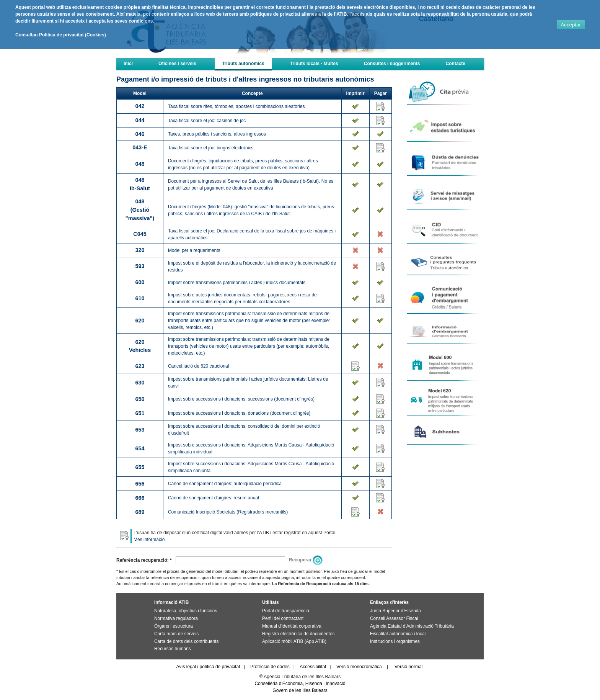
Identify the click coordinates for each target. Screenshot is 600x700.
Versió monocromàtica (359, 667)
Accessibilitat (313, 667)
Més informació (149, 540)
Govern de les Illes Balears (300, 690)
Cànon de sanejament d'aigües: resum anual (214, 498)
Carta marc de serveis (176, 634)
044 (140, 120)
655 (140, 467)
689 (140, 512)
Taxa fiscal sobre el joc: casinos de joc (207, 121)
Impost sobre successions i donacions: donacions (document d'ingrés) (239, 413)
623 (140, 366)
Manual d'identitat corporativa (292, 626)
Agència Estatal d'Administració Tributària (412, 626)
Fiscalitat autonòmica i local (398, 634)
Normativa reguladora (176, 618)
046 (140, 134)
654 (140, 448)
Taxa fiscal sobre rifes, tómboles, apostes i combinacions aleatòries (236, 106)
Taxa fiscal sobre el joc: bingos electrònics (211, 148)
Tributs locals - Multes (314, 64)
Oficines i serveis (177, 64)
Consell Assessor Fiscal (394, 618)
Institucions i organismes (395, 641)
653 (140, 430)
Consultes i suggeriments (392, 64)
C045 (140, 234)
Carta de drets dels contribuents (186, 641)
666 (140, 498)
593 (140, 266)
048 (140, 164)
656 (140, 484)
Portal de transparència (286, 611)
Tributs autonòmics (243, 64)
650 (140, 399)
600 (140, 282)
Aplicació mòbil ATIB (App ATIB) (294, 641)
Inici (128, 64)
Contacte (456, 64)
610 (140, 298)
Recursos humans (173, 649)
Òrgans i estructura (174, 626)
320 (140, 250)
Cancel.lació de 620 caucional (198, 366)
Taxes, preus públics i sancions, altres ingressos (217, 134)
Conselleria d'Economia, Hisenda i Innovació (300, 684)
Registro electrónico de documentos (298, 634)
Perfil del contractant (283, 618)
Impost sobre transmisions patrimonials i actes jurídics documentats (237, 283)
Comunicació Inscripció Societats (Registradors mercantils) (228, 512)
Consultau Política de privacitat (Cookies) (61, 35)
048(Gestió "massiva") (140, 210)
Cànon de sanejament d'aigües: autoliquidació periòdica (225, 484)
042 (140, 106)
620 (140, 321)
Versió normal (408, 667)
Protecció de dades (270, 667)
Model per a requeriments (194, 250)
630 (140, 383)
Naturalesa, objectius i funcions (186, 611)
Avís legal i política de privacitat (208, 667)
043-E (140, 147)
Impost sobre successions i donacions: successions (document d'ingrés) (241, 399)
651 (140, 413)
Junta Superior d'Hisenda (395, 611)
